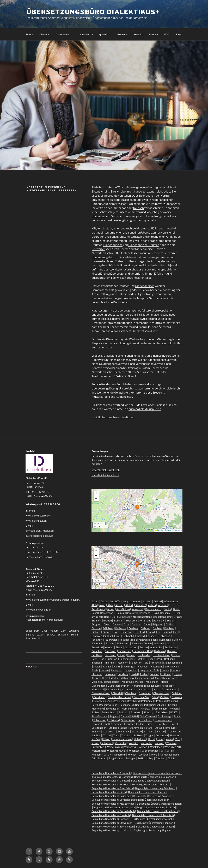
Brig (169, 617)
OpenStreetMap (174, 530)
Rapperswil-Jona (108, 705)
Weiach (143, 747)
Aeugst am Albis (132, 601)
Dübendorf (127, 632)
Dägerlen (158, 624)
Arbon (111, 609)
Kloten (97, 667)
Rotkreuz (124, 712)
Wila (169, 751)
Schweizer (98, 249)
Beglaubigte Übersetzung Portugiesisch (113, 811)
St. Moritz (149, 731)
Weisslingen (98, 751)
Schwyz (51, 635)
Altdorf (129, 605)
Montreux (127, 682)
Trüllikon (138, 735)
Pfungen (172, 701)
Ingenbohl (97, 663)
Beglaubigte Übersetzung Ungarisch (154, 830)
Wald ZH (134, 743)
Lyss (106, 678)
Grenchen (97, 651)
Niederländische (152, 315)
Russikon (136, 712)
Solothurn (163, 724)
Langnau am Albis (149, 670)
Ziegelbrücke (116, 758)
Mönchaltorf (98, 686)
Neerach (131, 689)
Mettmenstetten (110, 682)
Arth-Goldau (123, 609)
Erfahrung (160, 274)
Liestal (134, 674)
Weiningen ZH (172, 747)
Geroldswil (97, 647)
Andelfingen (98, 609)
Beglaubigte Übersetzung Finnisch (150, 784)
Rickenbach (113, 709)
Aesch (104, 601)
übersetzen (136, 343)
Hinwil (122, 655)
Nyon (156, 689)
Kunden (154, 34)
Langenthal (131, 670)
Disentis (107, 632)
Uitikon (106, 739)
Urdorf (152, 739)
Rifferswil (146, 709)
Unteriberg (140, 739)
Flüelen (176, 640)
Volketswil (107, 743)
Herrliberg (97, 655)
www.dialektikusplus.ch (38, 516)
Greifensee (170, 647)
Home (30, 34)
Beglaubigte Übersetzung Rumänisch (157, 811)
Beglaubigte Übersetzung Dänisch (110, 781)
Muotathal (113, 686)
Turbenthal (162, 735)
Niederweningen (115, 689)
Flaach (153, 640)
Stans (149, 728)
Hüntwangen (126, 659)
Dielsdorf (146, 628)
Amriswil (163, 605)
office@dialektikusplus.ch (40, 531)
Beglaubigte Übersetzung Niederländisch (159, 804)
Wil (163, 751)
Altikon (152, 605)
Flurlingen (164, 640)
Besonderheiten (102, 298)
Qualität (105, 34)
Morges (139, 682)
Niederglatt (168, 686)
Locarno (154, 674)
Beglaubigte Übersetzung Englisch (150, 781)
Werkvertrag (137, 339)
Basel (29, 631)
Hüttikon (141, 659)
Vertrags (131, 315)
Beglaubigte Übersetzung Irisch (109, 792)
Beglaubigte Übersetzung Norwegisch (114, 807)
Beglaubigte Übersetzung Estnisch (110, 784)
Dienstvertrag (115, 339)
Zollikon (142, 758)
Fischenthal (140, 640)
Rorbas (95, 712)
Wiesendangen (150, 751)
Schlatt (178, 716)
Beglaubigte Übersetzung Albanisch (111, 773)
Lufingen (166, 674)
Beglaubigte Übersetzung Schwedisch (153, 815)
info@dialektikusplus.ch (38, 610)
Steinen (96, 731)
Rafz (94, 705)
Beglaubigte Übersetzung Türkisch (155, 827)
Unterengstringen (122, 739)
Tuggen (149, 735)
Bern (37, 631)
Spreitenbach (99, 728)
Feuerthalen (111, 640)
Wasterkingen (114, 747)
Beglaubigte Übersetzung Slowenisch (112, 823)
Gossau (144, 647)
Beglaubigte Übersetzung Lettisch (110, 800)
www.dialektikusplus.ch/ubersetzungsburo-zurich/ (53, 600)
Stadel (112, 728)
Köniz (117, 667)
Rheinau (171, 705)
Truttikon (126, 735)
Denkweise (120, 302)
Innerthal (110, 663)
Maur (158, 678)
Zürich (121, 187)
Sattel (134, 716)
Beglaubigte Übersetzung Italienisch (111, 796)
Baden (177, 609)
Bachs (167, 609)
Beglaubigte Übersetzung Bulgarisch (154, 777)
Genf (63, 631)
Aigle (110, 605)
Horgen (176, 655)
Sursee (161, 731)
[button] (137, 507)
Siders (141, 724)
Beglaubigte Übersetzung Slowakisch (152, 819)
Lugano (30, 635)
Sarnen (125, 716)
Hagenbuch (125, 651)
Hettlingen (110, 655)
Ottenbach (133, 701)
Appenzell (137, 609)
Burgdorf (96, 624)
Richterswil (98, 709)
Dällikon (170, 624)
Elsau (117, 636)
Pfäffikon (160, 701)
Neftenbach (138, 686)
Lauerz (165, 670)
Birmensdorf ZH (127, 617)
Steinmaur (123, 731)
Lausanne (74, 631)
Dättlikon (108, 628)
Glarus (119, 647)
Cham (107, 624)
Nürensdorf (145, 689)
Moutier (165, 682)
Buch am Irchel (134, 621)
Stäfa (158, 728)
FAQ (167, 34)
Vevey (169, 739)
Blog (178, 34)
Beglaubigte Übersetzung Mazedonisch (113, 804)
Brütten (108, 621)
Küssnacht (157, 667)
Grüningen (110, 651)
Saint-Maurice (99, 716)
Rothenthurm (109, 712)
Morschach (152, 682)
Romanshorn (160, 709)
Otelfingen (119, 701)
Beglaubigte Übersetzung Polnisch (156, 807)
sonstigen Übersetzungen (144, 233)
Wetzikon (134, 751)
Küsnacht (143, 667)
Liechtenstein (33, 638)
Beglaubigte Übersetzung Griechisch (155, 788)
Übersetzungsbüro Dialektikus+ (93, 12)
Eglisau (167, 632)
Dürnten (139, 632)
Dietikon (157, 628)
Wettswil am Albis (117, 751)
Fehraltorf (97, 640)
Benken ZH (166, 613)
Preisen (120, 261)
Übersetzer (99, 216)
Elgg (175, 632)
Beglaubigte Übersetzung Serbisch (110, 819)
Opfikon (165, 697)
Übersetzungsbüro (103, 257)
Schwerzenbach (163, 720)
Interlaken (122, 663)
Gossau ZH (156, 647)
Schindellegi (165, 716)
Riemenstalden (130, 709)
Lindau (144, 674)
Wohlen (132, 755)
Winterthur (120, 755)
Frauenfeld (97, 643)
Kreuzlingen (129, 667)
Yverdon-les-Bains (169, 755)
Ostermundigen (102, 701)
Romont (174, 709)
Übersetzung (65, 34)
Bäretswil (131, 613)
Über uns (44, 34)
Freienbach (123, 643)
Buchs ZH (159, 621)
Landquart (117, 670)
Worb (154, 755)
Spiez (174, 724)
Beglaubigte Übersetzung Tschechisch (113, 827)
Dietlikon (169, 628)
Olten (155, 697)
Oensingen (99, 697)
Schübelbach (145, 720)
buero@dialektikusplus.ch (145, 409)
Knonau (107, 667)
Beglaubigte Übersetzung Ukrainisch (111, 830)
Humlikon (112, 659)
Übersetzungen (138, 389)
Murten (125, 686)
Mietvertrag (164, 339)
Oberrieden (145, 693)
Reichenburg (157, 705)
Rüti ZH (174, 712)
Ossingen (177, 697)
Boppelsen (159, 617)
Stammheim (137, 728)
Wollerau (144, 755)
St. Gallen (63, 635)
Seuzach (130, 724)
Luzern (40, 635)
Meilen (95, 682)
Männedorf (169, 678)
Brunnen (96, 621)
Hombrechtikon (161, 655)
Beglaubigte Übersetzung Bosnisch (113, 777)
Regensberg (126, 705)
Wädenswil (130, 747)
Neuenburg (153, 686)
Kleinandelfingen (173, 663)
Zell (93, 758)
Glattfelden (131, 647)
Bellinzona (145, 613)
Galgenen (159, 643)
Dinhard (96, 632)
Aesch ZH (115, 601)
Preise (123, 34)
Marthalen (116, 678)
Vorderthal (121, 743)
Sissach (151, 724)
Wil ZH (108, 755)
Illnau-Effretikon (165, 659)
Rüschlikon (162, 712)
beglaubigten (100, 233)
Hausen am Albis (143, 651)
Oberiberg (131, 693)
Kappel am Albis (139, 663)
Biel (114, 617)
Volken (95, 743)
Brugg (177, 617)
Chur (44, 631)
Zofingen (131, 758)
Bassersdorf (107, 613)
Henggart (172, 651)
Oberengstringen (101, 693)
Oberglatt (118, 693)
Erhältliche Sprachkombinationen (113, 417)
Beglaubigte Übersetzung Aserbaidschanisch (158, 773)
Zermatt (102, 758)
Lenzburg (123, 674)
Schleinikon (100, 720)
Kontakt (138, 34)
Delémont (121, 628)
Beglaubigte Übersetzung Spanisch (154, 823)
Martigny (129, 678)
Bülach (170, 621)
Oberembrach (169, 689)
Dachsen (136, 624)
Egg (158, 632)
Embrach (128, 636)
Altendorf (140, 605)
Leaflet (159, 530)
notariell (171, 228)
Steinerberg (109, 731)
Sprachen (86, 34)
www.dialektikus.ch (36, 521)
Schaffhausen (148, 716)
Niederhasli (98, 689)
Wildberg (96, 755)
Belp (155, 613)
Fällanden (165, 636)
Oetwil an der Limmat (119, 697)
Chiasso (117, 624)
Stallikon (123, 728)
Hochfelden (144, 655)
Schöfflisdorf (128, 720)
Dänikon (96, 628)
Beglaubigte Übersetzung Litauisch (150, 800)
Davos (147, 624)
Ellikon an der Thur (102, 636)
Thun (116, 735)
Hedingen (159, 651)
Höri (102, 659)
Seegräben (117, 724)
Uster (160, 739)
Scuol (106, 724)
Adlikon (147, 601)
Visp (178, 739)
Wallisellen (146, 743)
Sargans (114, 716)
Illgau (151, 659)
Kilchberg (156, 663)
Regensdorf (142, 705)
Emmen (139, 636)
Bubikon (119, 621)
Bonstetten (144, 617)
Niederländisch (113, 245)
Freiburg (54, 631)
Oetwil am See (141, 697)
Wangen (159, 743)
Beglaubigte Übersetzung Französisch (112, 788)
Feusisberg (126, 640)
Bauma (120, 613)
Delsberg (133, 628)
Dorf (116, 632)
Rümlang (148, 712)
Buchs (147, 621)
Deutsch (138, 208)
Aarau (95, 601)
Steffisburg (169, 728)
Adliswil (158, 601)
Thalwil (107, 735)
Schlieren (114, 720)
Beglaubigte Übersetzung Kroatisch (153, 796)
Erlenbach (152, 636)
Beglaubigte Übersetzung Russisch (111, 815)
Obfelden (177, 693)
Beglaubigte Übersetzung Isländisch (148, 792)
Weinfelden (156, 747)
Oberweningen (161, 693)
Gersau (109, 647)
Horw (94, 659)
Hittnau (131, 655)
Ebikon (150, 632)
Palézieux (147, 701)
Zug (151, 758)
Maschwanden (145, 678)
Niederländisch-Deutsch (144, 245)
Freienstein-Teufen (142, 643)
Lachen (105, 670)
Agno (102, 605)
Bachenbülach (153, 609)
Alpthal (119, 605)
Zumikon (160, 758)
